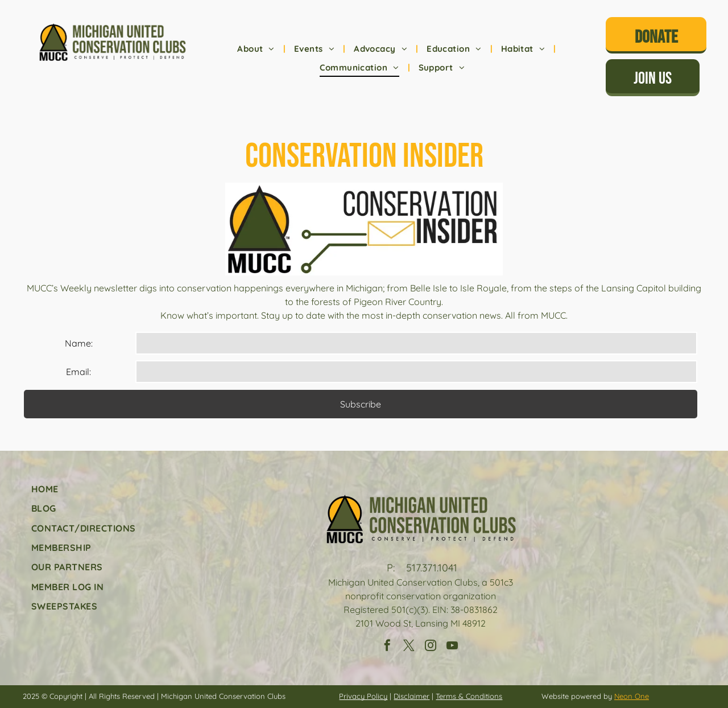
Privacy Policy (363, 696)
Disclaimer (411, 696)
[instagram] (431, 647)
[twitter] (409, 647)
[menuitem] (257, 49)
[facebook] (387, 647)
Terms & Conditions (469, 696)
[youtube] (452, 647)
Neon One (632, 696)
